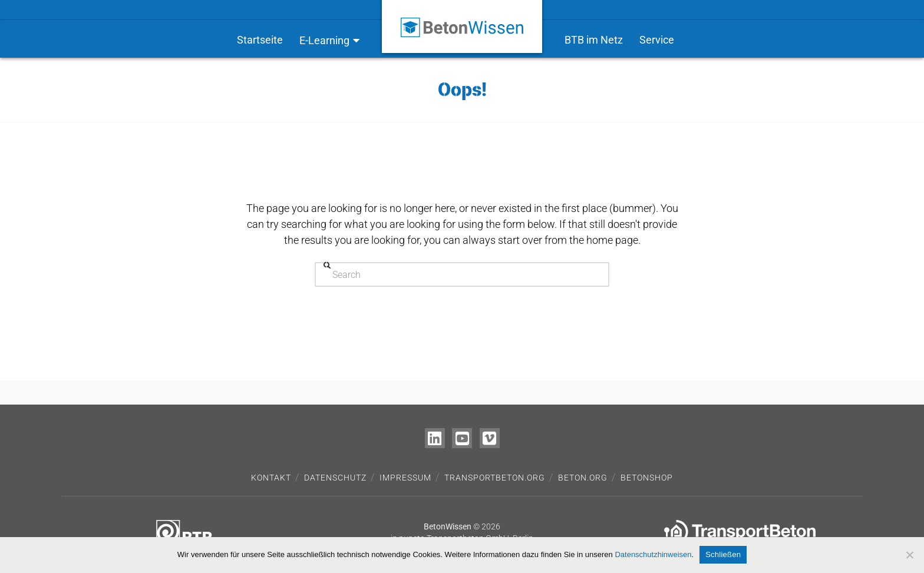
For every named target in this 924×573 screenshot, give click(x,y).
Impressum (405, 478)
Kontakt (271, 478)
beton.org (583, 478)
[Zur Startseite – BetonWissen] (462, 19)
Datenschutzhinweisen (653, 554)
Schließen (723, 554)
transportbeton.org (495, 478)
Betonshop (647, 478)
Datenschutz (335, 478)
